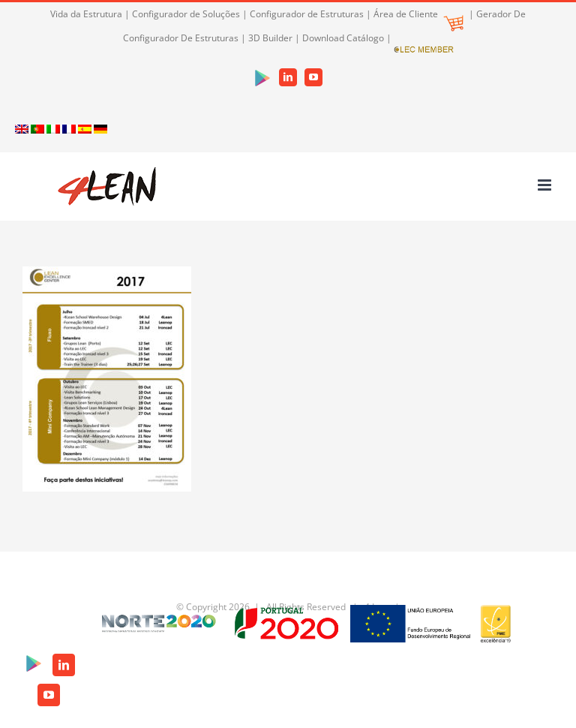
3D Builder (270, 38)
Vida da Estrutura (86, 14)
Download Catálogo (343, 38)
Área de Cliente (418, 14)
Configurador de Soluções (186, 14)
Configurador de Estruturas (307, 14)
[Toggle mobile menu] (546, 185)
